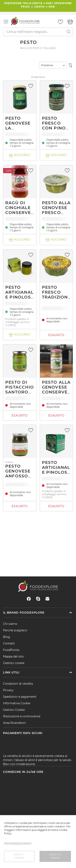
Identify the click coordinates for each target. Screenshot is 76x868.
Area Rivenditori (14, 723)
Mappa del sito (13, 656)
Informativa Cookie (17, 703)
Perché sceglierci (15, 630)
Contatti (9, 643)
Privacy (8, 690)
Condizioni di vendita (18, 684)
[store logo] (25, 21)
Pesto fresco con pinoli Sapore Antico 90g (56, 128)
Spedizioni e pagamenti (20, 697)
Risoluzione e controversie (22, 716)
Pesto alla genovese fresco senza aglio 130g (56, 213)
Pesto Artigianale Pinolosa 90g (56, 470)
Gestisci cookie (14, 663)
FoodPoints (11, 650)
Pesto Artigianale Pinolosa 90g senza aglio (20, 297)
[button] (31, 86)
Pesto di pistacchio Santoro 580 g (20, 390)
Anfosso (9, 462)
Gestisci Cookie (14, 710)
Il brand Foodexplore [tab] (24, 613)
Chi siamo (10, 624)
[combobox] (38, 32)
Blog (6, 637)
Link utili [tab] (11, 672)
